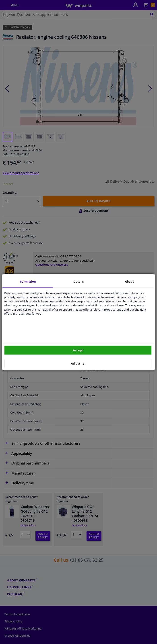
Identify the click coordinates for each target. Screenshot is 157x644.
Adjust (78, 363)
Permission (28, 281)
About (129, 281)
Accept (78, 350)
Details (78, 281)
